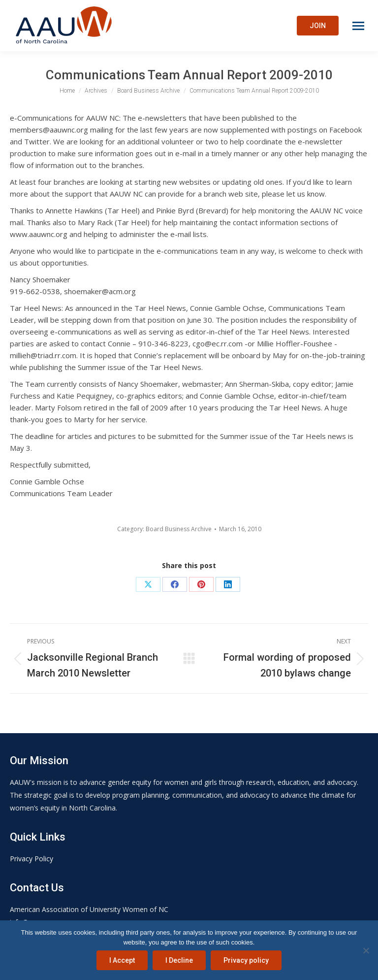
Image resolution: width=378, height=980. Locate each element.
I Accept (122, 960)
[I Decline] (366, 950)
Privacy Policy (31, 859)
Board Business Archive (179, 529)
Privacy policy (246, 960)
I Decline (179, 960)
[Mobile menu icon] (358, 26)
